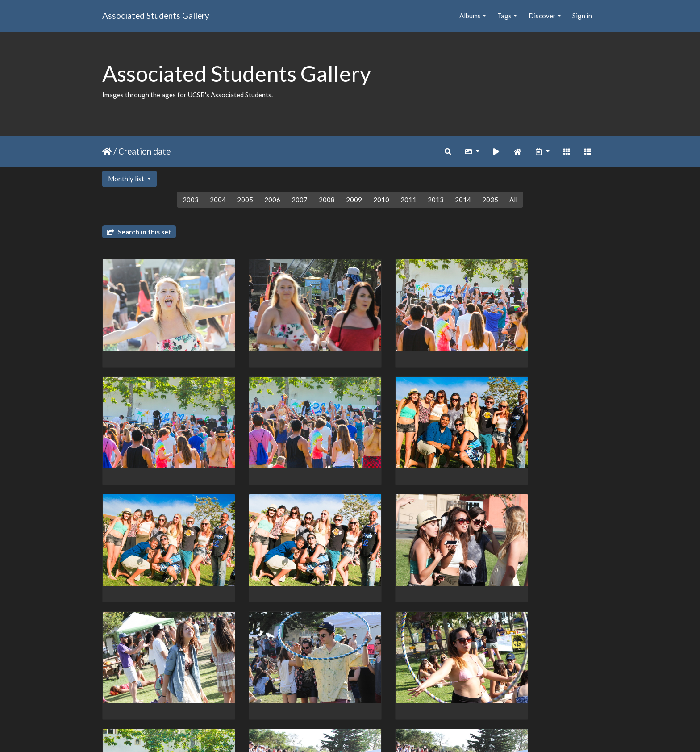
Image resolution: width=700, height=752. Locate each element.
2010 (381, 200)
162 (415, 700)
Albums (470, 16)
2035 (490, 200)
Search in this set (139, 232)
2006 (272, 200)
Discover (542, 16)
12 (379, 700)
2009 (354, 200)
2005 (245, 200)
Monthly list (127, 179)
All (513, 200)
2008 (327, 200)
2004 (218, 200)
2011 (408, 200)
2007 (300, 200)
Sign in (582, 16)
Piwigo (369, 734)
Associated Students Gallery (156, 15)
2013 (436, 200)
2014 (463, 200)
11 (361, 700)
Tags (504, 16)
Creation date (144, 151)
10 (342, 700)
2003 (191, 200)
